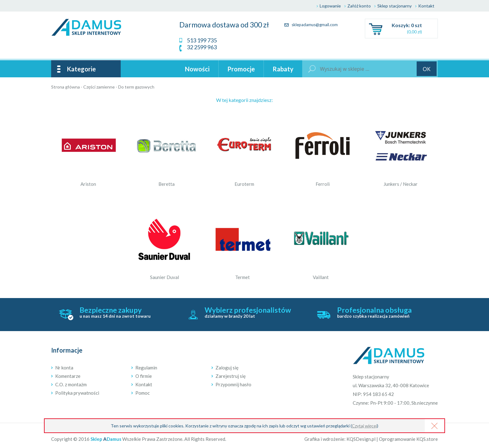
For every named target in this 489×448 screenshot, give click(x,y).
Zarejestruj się (231, 376)
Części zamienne (99, 87)
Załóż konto (359, 6)
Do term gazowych (136, 87)
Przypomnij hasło (233, 384)
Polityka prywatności (77, 393)
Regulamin (146, 368)
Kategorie (81, 69)
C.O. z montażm (71, 384)
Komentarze (68, 376)
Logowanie (330, 6)
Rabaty (283, 69)
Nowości (197, 69)
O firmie (144, 376)
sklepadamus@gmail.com (311, 25)
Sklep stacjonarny (395, 6)
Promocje (241, 69)
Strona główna (65, 87)
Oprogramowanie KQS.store (408, 439)
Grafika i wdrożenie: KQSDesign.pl (340, 439)
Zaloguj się (227, 368)
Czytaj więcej (364, 426)
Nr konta (64, 368)
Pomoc (143, 393)
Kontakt (426, 6)
